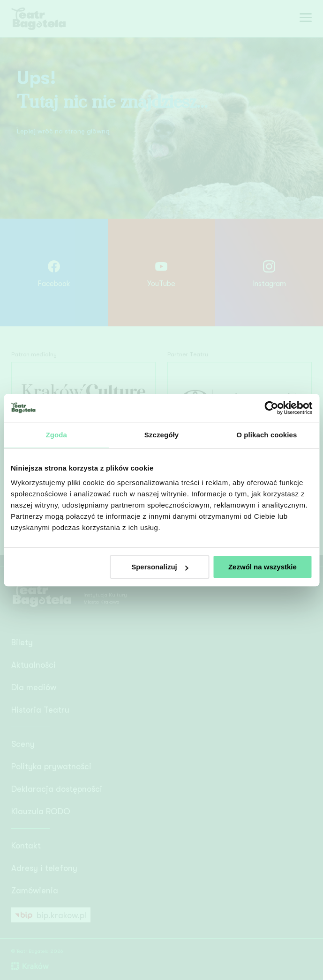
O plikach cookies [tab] (267, 435)
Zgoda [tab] (56, 435)
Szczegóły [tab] (161, 435)
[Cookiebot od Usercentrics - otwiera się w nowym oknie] (271, 408)
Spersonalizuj (160, 567)
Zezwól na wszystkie (263, 567)
